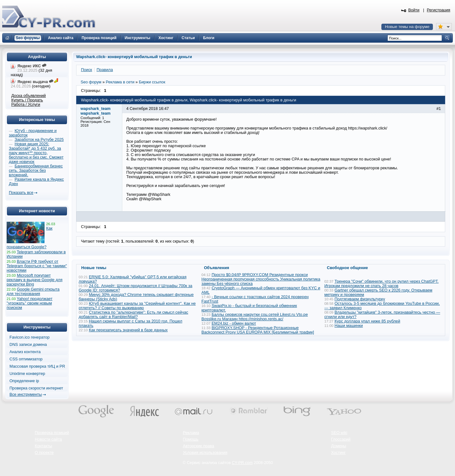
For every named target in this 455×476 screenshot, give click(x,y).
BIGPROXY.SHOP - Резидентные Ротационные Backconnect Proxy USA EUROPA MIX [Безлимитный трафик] (258, 330)
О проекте (44, 453)
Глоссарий (341, 439)
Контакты (43, 446)
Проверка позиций (52, 433)
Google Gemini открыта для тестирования (33, 292)
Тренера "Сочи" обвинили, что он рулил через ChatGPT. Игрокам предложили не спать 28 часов (382, 284)
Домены (339, 446)
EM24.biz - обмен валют (234, 323)
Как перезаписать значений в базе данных (128, 330)
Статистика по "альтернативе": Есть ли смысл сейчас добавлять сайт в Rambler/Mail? (133, 315)
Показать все (21, 193)
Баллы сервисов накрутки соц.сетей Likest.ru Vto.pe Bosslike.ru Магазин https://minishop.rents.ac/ (255, 317)
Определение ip (24, 381)
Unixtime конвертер (27, 374)
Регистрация (439, 10)
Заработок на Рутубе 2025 (39, 140)
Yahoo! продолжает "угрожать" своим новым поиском (30, 303)
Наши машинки (349, 326)
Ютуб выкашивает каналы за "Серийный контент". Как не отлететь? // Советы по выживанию (137, 306)
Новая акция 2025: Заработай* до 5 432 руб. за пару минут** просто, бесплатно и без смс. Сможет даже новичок (36, 153)
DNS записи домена (28, 345)
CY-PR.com (242, 463)
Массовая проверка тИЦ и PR (37, 366)
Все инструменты (26, 395)
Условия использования (205, 453)
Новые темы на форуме (407, 27)
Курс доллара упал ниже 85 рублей (367, 321)
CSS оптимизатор (26, 359)
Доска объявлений (29, 96)
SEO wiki (339, 433)
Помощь (191, 439)
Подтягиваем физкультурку (360, 299)
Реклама (191, 433)
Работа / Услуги (26, 105)
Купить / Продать (27, 100)
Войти (414, 10)
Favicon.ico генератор (30, 337)
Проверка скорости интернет (36, 388)
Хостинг (338, 453)
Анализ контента (25, 352)
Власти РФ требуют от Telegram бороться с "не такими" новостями (37, 266)
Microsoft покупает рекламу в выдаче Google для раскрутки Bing (35, 280)
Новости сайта (48, 439)
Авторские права (199, 446)
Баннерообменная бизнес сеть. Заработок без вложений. (36, 171)
